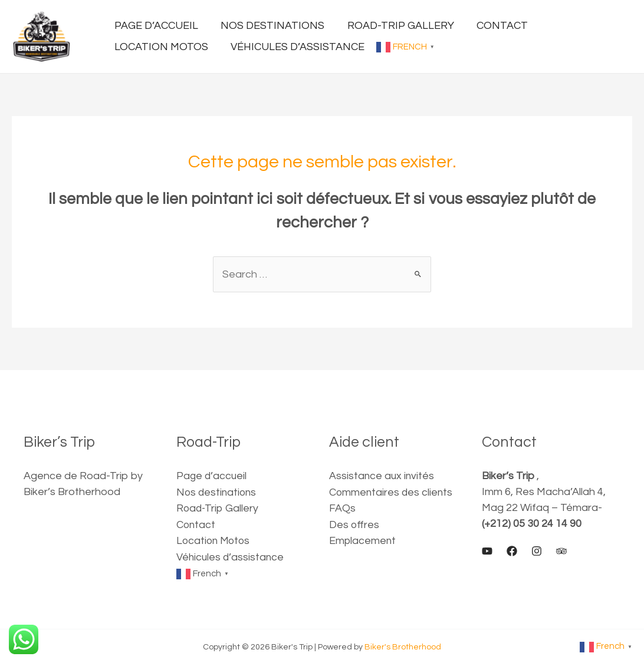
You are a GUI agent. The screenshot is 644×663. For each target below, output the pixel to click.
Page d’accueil (212, 476)
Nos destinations (218, 492)
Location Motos (215, 540)
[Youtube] (487, 551)
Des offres (354, 524)
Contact (196, 524)
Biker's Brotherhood (403, 645)
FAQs (342, 508)
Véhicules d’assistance (231, 555)
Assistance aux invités (382, 476)
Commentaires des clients (392, 492)
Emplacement (363, 540)
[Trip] (561, 551)
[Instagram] (537, 551)
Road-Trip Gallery (218, 508)
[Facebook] (512, 551)
